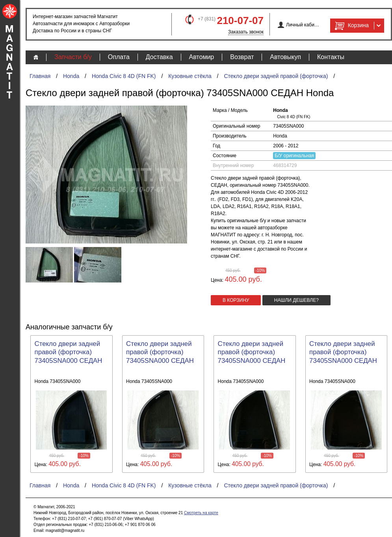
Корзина (351, 26)
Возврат (242, 57)
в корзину (236, 300)
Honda (71, 76)
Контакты (331, 57)
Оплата (119, 57)
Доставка (159, 57)
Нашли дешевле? (296, 300)
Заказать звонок (246, 32)
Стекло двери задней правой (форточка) (276, 76)
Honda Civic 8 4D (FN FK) (124, 76)
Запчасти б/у (73, 57)
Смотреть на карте (201, 513)
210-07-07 (240, 20)
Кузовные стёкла (190, 76)
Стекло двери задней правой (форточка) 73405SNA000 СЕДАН (69, 352)
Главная (40, 76)
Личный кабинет (303, 25)
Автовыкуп (285, 57)
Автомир (202, 57)
